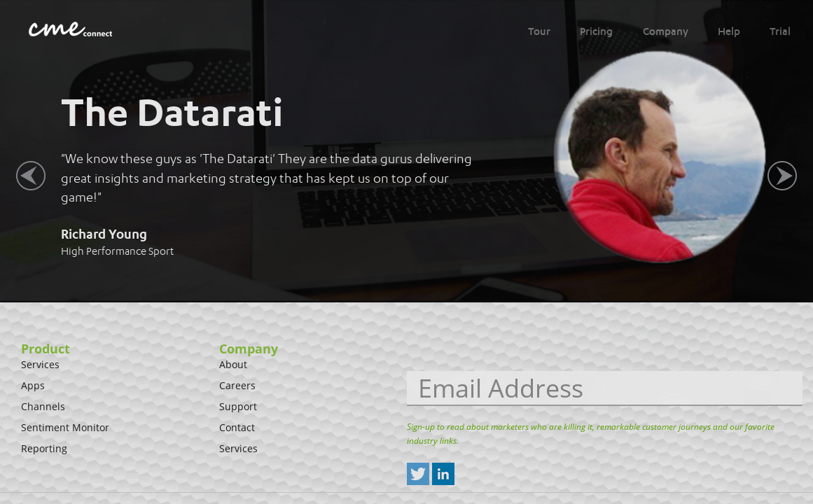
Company (666, 32)
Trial (780, 32)
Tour (539, 32)
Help (729, 32)
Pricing (596, 32)
